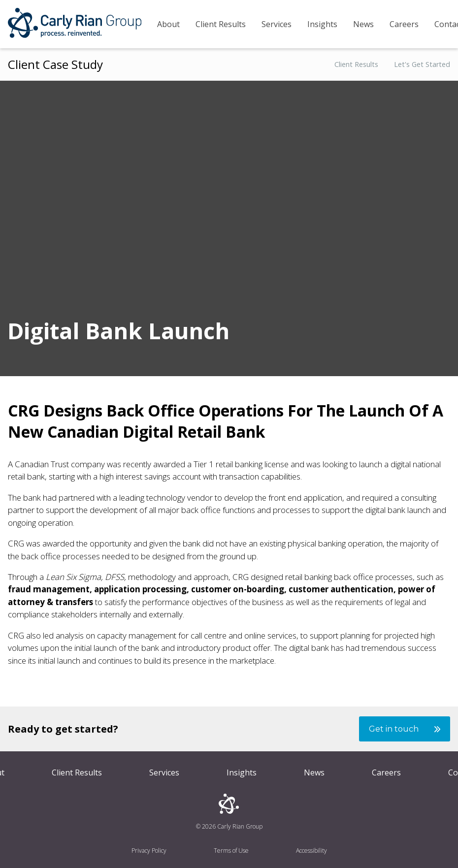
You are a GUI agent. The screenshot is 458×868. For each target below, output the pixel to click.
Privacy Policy (149, 851)
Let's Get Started (422, 65)
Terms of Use (231, 851)
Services (277, 24)
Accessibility (311, 851)
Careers (404, 24)
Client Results (221, 24)
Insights (322, 24)
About (168, 24)
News (363, 24)
